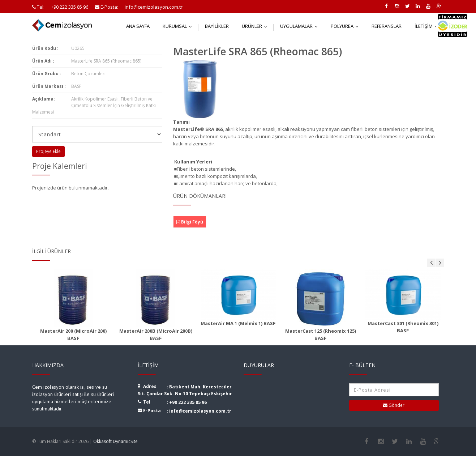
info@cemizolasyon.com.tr (200, 411)
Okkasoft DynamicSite (115, 441)
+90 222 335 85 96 (188, 402)
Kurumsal (179, 26)
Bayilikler (217, 26)
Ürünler (256, 26)
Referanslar (387, 26)
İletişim (428, 26)
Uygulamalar (301, 26)
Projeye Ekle (48, 151)
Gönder (394, 405)
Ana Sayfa (138, 26)
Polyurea (346, 26)
